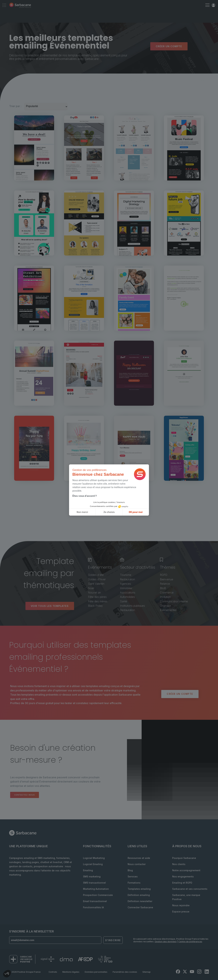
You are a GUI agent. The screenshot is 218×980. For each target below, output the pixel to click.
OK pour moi (136, 512)
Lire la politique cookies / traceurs (109, 502)
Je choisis (109, 512)
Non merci (82, 512)
